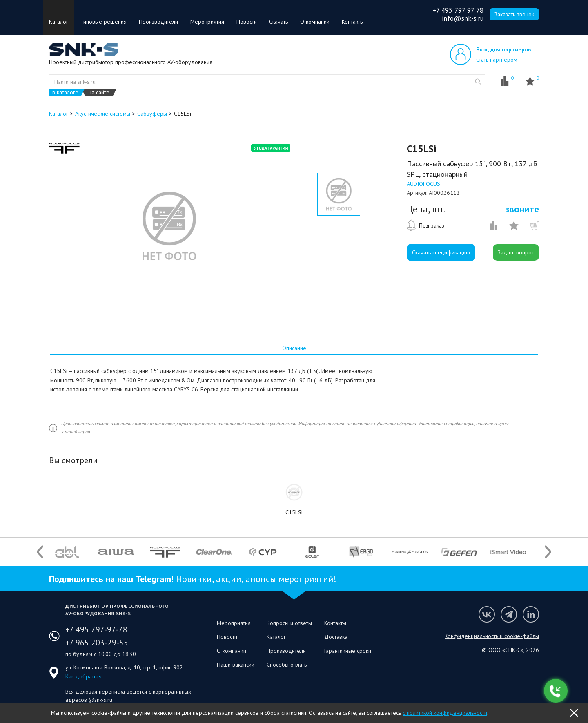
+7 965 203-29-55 (97, 643)
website (478, 82)
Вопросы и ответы (289, 623)
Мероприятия (207, 22)
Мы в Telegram (509, 614)
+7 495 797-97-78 (96, 629)
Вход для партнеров (503, 49)
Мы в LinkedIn (531, 614)
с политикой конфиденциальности (445, 713)
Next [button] (548, 552)
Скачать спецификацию (441, 252)
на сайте (99, 93)
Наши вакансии (236, 665)
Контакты (353, 22)
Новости (247, 22)
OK (574, 713)
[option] (169, 226)
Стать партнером (497, 60)
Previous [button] (40, 552)
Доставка (336, 637)
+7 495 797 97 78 (458, 10)
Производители (158, 22)
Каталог (59, 22)
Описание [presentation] (294, 348)
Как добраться (84, 676)
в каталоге (65, 93)
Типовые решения (104, 22)
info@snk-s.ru (463, 18)
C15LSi (294, 512)
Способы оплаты (287, 665)
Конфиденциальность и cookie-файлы (492, 636)
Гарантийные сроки (348, 651)
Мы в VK (487, 614)
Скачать (278, 22)
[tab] (294, 348)
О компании (315, 22)
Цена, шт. (426, 209)
